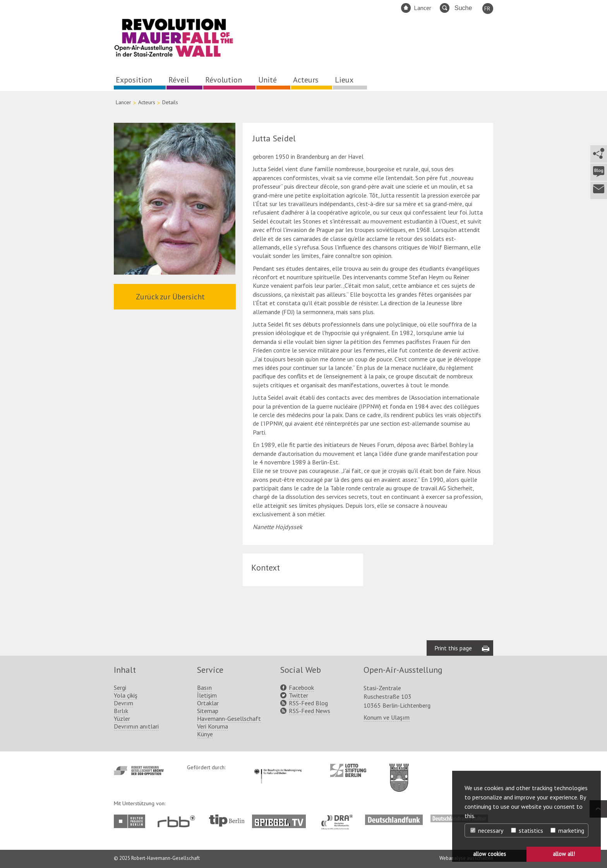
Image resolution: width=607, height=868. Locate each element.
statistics (527, 830)
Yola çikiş (126, 695)
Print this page (453, 648)
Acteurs (306, 80)
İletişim (207, 695)
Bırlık (121, 711)
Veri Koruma (213, 726)
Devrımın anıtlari (136, 726)
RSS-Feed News (310, 711)
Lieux (344, 80)
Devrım (123, 703)
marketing (567, 830)
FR (487, 9)
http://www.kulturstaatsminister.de (278, 768)
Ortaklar (208, 703)
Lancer (423, 8)
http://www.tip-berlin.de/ (227, 821)
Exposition (134, 80)
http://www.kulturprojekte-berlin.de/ (131, 821)
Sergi (120, 688)
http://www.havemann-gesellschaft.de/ (139, 771)
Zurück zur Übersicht (170, 297)
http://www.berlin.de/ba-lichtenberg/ (399, 772)
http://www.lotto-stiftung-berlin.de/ (348, 770)
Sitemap (208, 711)
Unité (267, 80)
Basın (204, 688)
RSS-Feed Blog (308, 703)
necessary (487, 830)
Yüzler (122, 718)
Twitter (298, 695)
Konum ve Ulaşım (387, 717)
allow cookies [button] (490, 854)
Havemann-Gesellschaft (229, 718)
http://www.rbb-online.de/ (178, 821)
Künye (205, 734)
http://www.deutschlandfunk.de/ (394, 818)
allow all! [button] (564, 854)
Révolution (224, 80)
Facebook (301, 688)
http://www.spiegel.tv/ (282, 818)
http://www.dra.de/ (339, 818)
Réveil (179, 80)
